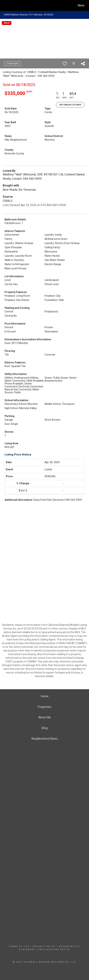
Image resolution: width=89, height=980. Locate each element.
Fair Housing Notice (54, 950)
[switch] (65, 64)
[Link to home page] (6, 6)
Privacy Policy (44, 946)
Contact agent (13, 64)
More (81, 5)
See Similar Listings (70, 105)
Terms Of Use (19, 946)
